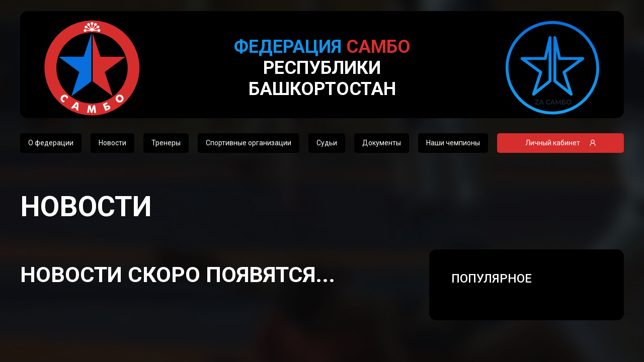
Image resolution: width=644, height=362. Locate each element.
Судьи (327, 143)
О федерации (51, 143)
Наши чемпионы (453, 143)
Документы (382, 143)
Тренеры (166, 143)
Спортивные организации (249, 143)
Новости (112, 143)
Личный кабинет (561, 143)
